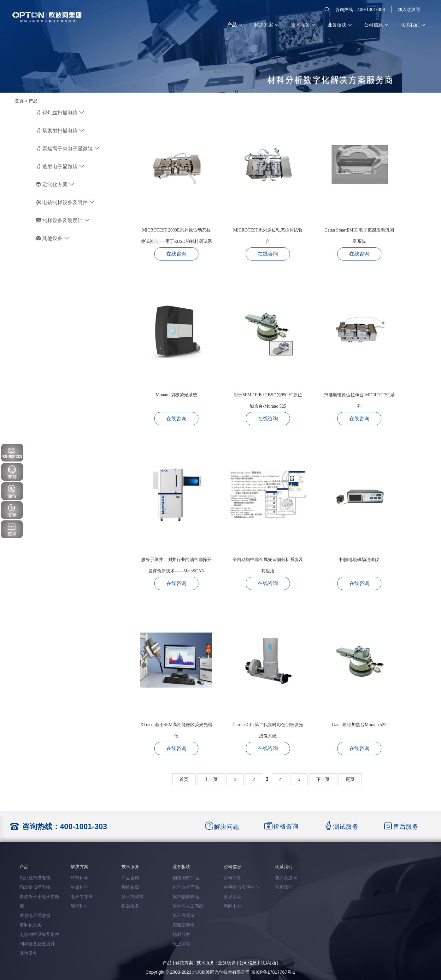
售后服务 (130, 906)
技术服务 (303, 25)
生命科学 (79, 887)
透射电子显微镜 (60, 166)
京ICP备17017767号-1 (273, 972)
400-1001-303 (83, 826)
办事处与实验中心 (241, 887)
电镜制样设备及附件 (65, 202)
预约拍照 (130, 887)
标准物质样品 (186, 897)
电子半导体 (82, 897)
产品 (234, 25)
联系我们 (413, 25)
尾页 (350, 779)
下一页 (323, 779)
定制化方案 (55, 184)
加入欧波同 (409, 9)
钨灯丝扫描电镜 (60, 113)
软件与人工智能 (188, 906)
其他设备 (53, 238)
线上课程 (181, 944)
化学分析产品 (186, 887)
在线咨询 (176, 254)
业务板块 (339, 25)
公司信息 (376, 25)
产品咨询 (130, 878)
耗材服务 (181, 934)
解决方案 (266, 25)
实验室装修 (184, 925)
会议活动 (232, 897)
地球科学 (79, 906)
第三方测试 (132, 897)
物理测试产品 (186, 878)
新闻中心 (232, 906)
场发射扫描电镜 (60, 131)
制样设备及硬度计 (63, 220)
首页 (19, 101)
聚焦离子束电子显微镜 (68, 149)
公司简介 (232, 878)
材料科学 (79, 878)
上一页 (211, 779)
